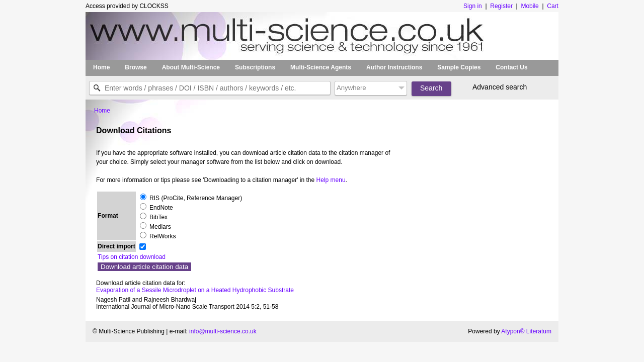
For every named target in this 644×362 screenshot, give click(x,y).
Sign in (473, 6)
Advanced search (500, 87)
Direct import (116, 246)
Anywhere (351, 88)
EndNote (161, 208)
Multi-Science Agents (321, 67)
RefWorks (163, 236)
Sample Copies (459, 67)
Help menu (331, 180)
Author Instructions (394, 67)
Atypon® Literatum (526, 331)
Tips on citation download (132, 257)
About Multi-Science (191, 67)
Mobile (530, 6)
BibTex (158, 217)
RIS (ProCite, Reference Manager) (196, 198)
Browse (136, 67)
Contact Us (511, 67)
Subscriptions (255, 67)
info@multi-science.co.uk (223, 331)
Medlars (160, 227)
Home (101, 67)
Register (501, 6)
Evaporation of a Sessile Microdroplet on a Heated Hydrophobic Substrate (195, 290)
